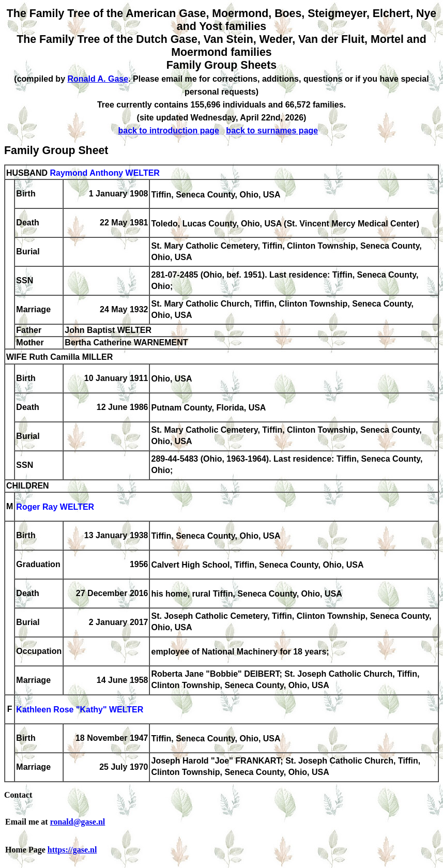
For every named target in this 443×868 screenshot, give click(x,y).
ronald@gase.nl (78, 822)
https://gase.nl (72, 850)
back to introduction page (169, 131)
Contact (18, 795)
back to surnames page (272, 131)
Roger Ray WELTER (55, 507)
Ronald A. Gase (98, 79)
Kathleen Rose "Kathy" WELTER (80, 710)
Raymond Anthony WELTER (104, 173)
